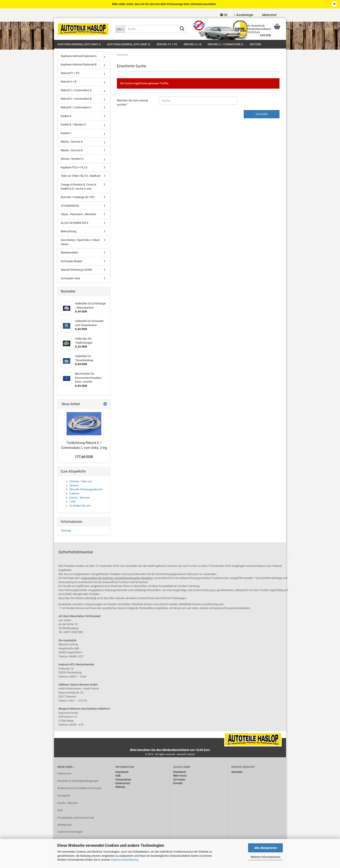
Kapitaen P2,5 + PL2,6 (74, 167)
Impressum (64, 773)
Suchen (262, 114)
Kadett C (66, 133)
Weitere (255, 44)
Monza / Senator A (72, 159)
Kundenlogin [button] (244, 15)
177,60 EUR (84, 457)
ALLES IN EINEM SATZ (75, 223)
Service (74, 485)
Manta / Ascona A (72, 142)
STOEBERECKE (70, 206)
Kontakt (178, 783)
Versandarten (123, 780)
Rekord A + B (192, 44)
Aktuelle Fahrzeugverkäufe (86, 489)
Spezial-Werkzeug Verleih (76, 270)
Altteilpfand (64, 825)
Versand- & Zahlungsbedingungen (78, 781)
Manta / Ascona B (72, 150)
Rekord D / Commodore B (76, 99)
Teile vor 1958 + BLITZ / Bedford (80, 176)
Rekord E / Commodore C (76, 107)
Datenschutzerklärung (125, 860)
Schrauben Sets (70, 278)
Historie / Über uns (81, 481)
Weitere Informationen (265, 857)
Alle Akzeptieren (266, 848)
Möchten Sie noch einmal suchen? (132, 102)
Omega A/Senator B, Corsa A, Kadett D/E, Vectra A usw (79, 187)
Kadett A (66, 116)
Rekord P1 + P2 (167, 44)
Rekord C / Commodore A (225, 44)
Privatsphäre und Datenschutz (76, 818)
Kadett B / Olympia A (73, 124)
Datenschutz (123, 783)
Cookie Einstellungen (70, 832)
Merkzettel (268, 15)
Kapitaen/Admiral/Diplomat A (79, 44)
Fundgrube (64, 796)
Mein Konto (180, 776)
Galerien (74, 493)
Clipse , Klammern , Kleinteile (78, 214)
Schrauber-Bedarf (72, 261)
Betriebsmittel (69, 253)
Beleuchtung (68, 231)
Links (73, 501)
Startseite (237, 772)
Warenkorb (180, 772)
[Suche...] (120, 29)
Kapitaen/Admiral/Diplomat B (129, 44)
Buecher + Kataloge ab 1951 (78, 197)
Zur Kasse (179, 780)
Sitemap (66, 531)
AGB (60, 810)
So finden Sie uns (80, 506)
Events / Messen (80, 498)
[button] (224, 15)
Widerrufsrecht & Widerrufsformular (79, 788)
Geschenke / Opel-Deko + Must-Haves (80, 242)
